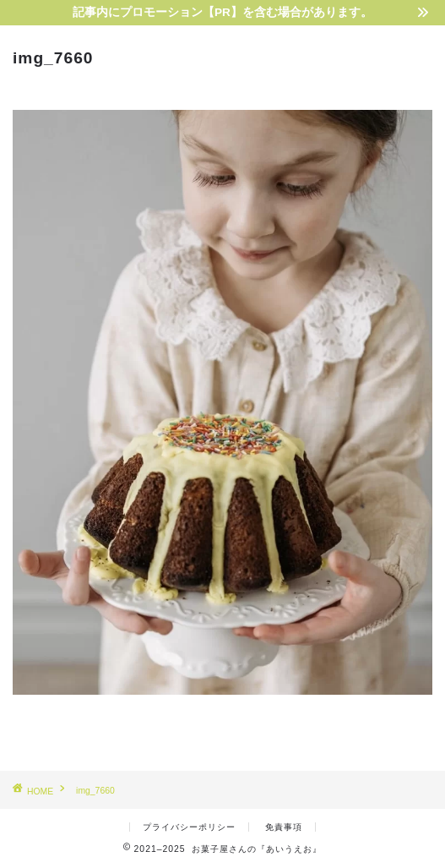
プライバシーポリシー (189, 827)
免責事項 (284, 827)
